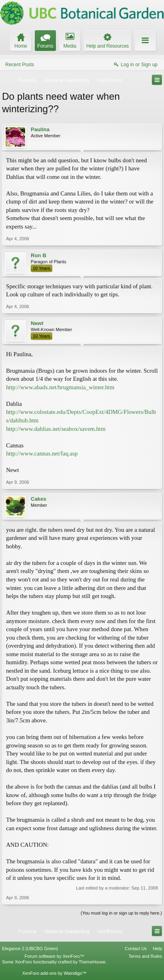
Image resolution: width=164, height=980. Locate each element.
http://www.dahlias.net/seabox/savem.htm (56, 429)
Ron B (38, 255)
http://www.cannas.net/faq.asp (42, 453)
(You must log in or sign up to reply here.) (121, 913)
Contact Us (136, 949)
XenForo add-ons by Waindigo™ (54, 973)
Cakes (38, 499)
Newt (37, 323)
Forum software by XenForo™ (54, 956)
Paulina (40, 129)
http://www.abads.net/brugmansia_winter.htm (60, 387)
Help (157, 949)
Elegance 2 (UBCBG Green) (30, 949)
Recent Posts (20, 65)
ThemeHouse (92, 962)
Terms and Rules (145, 956)
